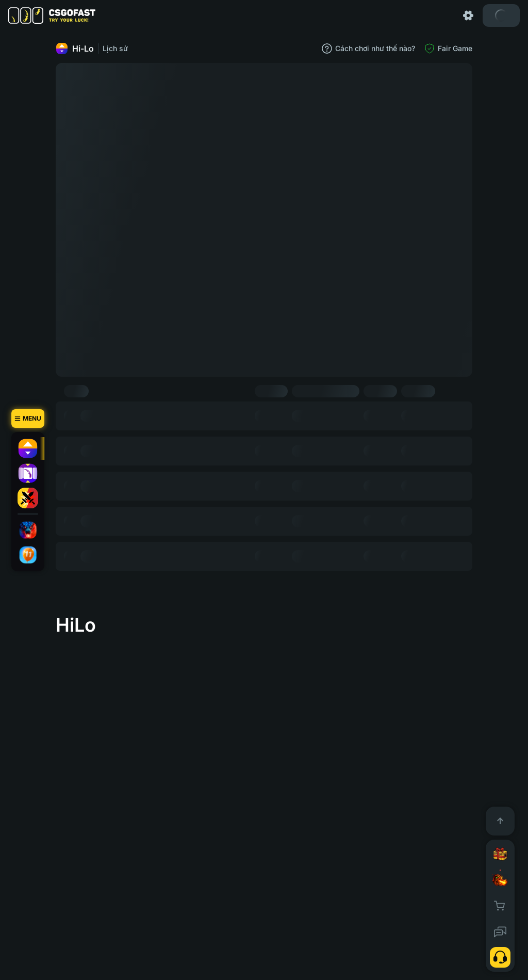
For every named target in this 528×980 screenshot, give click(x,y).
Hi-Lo (75, 49)
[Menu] (28, 419)
